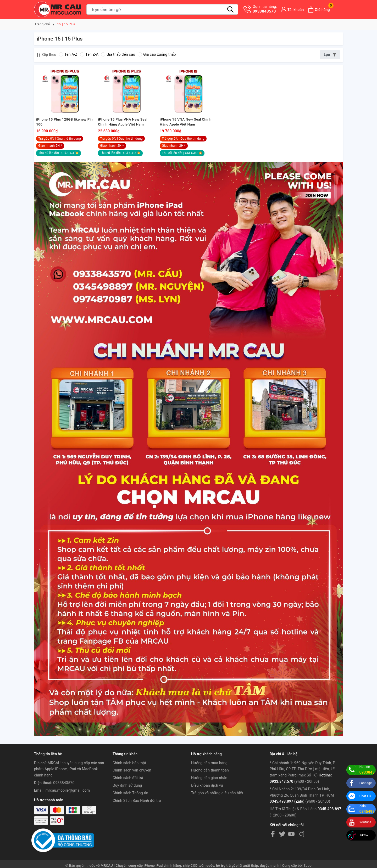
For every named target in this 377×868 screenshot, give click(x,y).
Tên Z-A (89, 54)
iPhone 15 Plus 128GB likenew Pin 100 (63, 130)
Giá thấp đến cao (118, 54)
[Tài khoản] (292, 10)
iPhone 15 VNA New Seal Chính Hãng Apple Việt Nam (187, 130)
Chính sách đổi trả (128, 787)
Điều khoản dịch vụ (207, 794)
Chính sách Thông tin (130, 802)
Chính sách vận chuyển (132, 779)
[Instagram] (301, 843)
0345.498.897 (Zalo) (287, 810)
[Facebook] (273, 843)
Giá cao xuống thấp (157, 54)
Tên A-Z (68, 54)
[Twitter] (282, 843)
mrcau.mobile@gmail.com (68, 799)
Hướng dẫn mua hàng (209, 772)
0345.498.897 (329, 818)
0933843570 (265, 9)
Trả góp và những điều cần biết (217, 802)
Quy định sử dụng (127, 794)
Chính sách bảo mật (129, 772)
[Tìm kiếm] (230, 9)
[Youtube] (291, 843)
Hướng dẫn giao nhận (209, 787)
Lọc (330, 55)
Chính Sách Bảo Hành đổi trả (137, 809)
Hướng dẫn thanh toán (210, 779)
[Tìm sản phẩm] (162, 9)
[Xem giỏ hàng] (319, 10)
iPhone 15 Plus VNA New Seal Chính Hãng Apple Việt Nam (124, 130)
